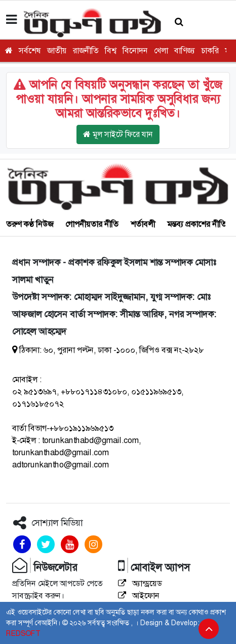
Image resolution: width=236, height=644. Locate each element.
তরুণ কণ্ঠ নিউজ (30, 224)
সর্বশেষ (30, 50)
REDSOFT (23, 633)
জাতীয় (57, 50)
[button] (179, 22)
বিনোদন (135, 50)
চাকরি (210, 50)
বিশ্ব (111, 50)
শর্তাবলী (143, 224)
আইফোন (139, 596)
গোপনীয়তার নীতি (92, 224)
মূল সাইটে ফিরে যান (118, 134)
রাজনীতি (86, 50)
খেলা (161, 50)
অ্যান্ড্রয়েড (140, 583)
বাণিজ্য (185, 50)
